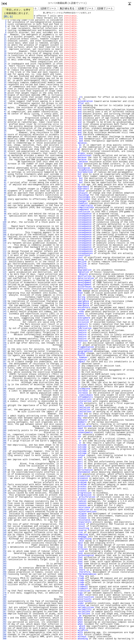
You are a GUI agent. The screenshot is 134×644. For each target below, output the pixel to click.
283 (5, 603)
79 (5, 178)
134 (5, 293)
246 (5, 526)
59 (5, 137)
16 (5, 47)
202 (5, 435)
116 (5, 256)
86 (5, 193)
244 (5, 522)
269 (5, 574)
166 (5, 360)
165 (5, 358)
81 (5, 183)
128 (5, 281)
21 (5, 58)
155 (5, 337)
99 (5, 220)
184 (5, 397)
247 (5, 528)
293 (5, 624)
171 (5, 370)
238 (5, 510)
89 (5, 199)
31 (5, 78)
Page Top (130, 4)
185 (5, 399)
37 (5, 91)
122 (5, 268)
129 (5, 283)
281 (5, 599)
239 (5, 512)
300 (5, 639)
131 (5, 287)
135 (5, 295)
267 (5, 570)
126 (5, 276)
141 (5, 308)
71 (5, 162)
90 (5, 201)
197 (5, 424)
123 (5, 270)
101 (5, 224)
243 (5, 520)
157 (5, 341)
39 (5, 95)
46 (5, 110)
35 (5, 87)
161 (5, 349)
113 (5, 249)
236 (5, 505)
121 (5, 266)
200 (5, 430)
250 (5, 535)
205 (5, 441)
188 (5, 405)
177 (5, 383)
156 (5, 339)
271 (5, 578)
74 (5, 168)
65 (5, 149)
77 (5, 174)
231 (5, 495)
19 (5, 53)
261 (5, 558)
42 (5, 101)
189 (5, 408)
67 (5, 153)
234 (5, 501)
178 (5, 385)
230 (5, 493)
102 (5, 226)
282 (5, 601)
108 (5, 239)
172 (5, 372)
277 (5, 591)
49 (5, 116)
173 (5, 374)
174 (5, 376)
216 (5, 464)
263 (5, 562)
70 (5, 160)
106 (5, 235)
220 (5, 472)
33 (5, 83)
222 (5, 476)
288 (5, 614)
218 (5, 468)
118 (5, 260)
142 (5, 310)
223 (5, 478)
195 (5, 420)
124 (5, 272)
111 (5, 245)
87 (5, 195)
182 (5, 393)
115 (5, 253)
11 (5, 37)
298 (5, 635)
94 (5, 210)
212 (5, 455)
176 (5, 380)
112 (5, 247)
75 (5, 170)
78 (5, 176)
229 (5, 491)
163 (5, 353)
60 (5, 139)
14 (5, 43)
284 (5, 605)
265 (5, 566)
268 (5, 572)
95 (5, 212)
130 (5, 285)
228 (5, 489)
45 (5, 108)
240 (5, 514)
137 (5, 299)
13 (5, 41)
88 (5, 197)
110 (5, 243)
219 (5, 470)
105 (5, 233)
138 (5, 301)
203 (5, 437)
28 (5, 72)
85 (5, 191)
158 (5, 343)
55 (5, 128)
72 (5, 164)
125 (5, 274)
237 (5, 508)
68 (5, 156)
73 (5, 166)
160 (5, 347)
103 (5, 228)
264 (5, 564)
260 (5, 555)
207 (5, 445)
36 (5, 89)
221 (5, 474)
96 (5, 214)
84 (5, 189)
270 (5, 576)
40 (5, 97)
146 (5, 318)
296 (5, 630)
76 (5, 172)
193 (5, 416)
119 (5, 262)
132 (5, 289)
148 (5, 322)
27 (5, 70)
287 (5, 612)
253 (5, 541)
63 (5, 145)
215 (5, 462)
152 (5, 331)
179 (5, 387)
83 (5, 187)
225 (5, 483)
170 (5, 368)
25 (5, 66)
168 (5, 364)
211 (5, 453)
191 (5, 412)
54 (5, 126)
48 (5, 114)
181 (5, 391)
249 (5, 533)
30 (5, 76)
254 (5, 543)
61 (5, 141)
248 (5, 530)
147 (5, 320)
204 (5, 439)
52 (5, 122)
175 (5, 378)
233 (5, 499)
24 (5, 64)
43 (5, 103)
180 (5, 389)
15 (5, 45)
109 (5, 241)
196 (5, 422)
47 (5, 112)
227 (5, 487)
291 (5, 620)
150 (5, 326)
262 (5, 560)
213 (5, 458)
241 (5, 516)
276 (5, 589)
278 (5, 593)
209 (5, 449)
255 (5, 545)
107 (5, 237)
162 (5, 351)
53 (5, 124)
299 (5, 637)
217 (5, 466)
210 (5, 451)
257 (5, 549)
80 (5, 181)
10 (5, 35)
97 (5, 216)
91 (5, 203)
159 (5, 345)
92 (5, 206)
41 (5, 99)
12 (5, 39)
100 (5, 222)
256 (5, 547)
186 (5, 401)
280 (5, 597)
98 (5, 218)
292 (5, 622)
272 (5, 580)
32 (5, 81)
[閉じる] (8, 16)
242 (5, 518)
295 (5, 628)
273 (5, 583)
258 (5, 551)
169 (5, 366)
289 (5, 616)
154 (5, 335)
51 (5, 120)
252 (5, 539)
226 (5, 485)
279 (5, 595)
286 (5, 610)
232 (5, 497)
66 (5, 151)
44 (5, 106)
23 (5, 62)
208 (5, 447)
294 (5, 626)
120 (5, 264)
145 (5, 316)
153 (5, 333)
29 (5, 74)
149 (5, 324)
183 (5, 395)
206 (5, 443)
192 (5, 414)
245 (5, 524)
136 (5, 297)
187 (5, 403)
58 (5, 135)
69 (5, 158)
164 (5, 356)
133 (5, 291)
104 (5, 231)
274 (5, 585)
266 (5, 568)
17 (5, 49)
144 (5, 314)
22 (5, 60)
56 (5, 131)
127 (5, 278)
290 (5, 618)
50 (5, 118)
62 (5, 143)
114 (5, 251)
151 (5, 328)
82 (5, 185)
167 (5, 362)
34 (5, 85)
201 (5, 433)
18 (5, 51)
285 (5, 608)
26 (5, 68)
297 (5, 633)
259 (5, 553)
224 (5, 480)
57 (5, 133)
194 (5, 418)
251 (5, 537)
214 (5, 460)
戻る (4, 4)
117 (5, 258)
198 (5, 426)
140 (5, 306)
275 (5, 587)
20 (5, 56)
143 (5, 312)
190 (5, 410)
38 (5, 93)
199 (5, 428)
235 (5, 503)
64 (5, 147)
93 (5, 208)
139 (5, 303)
